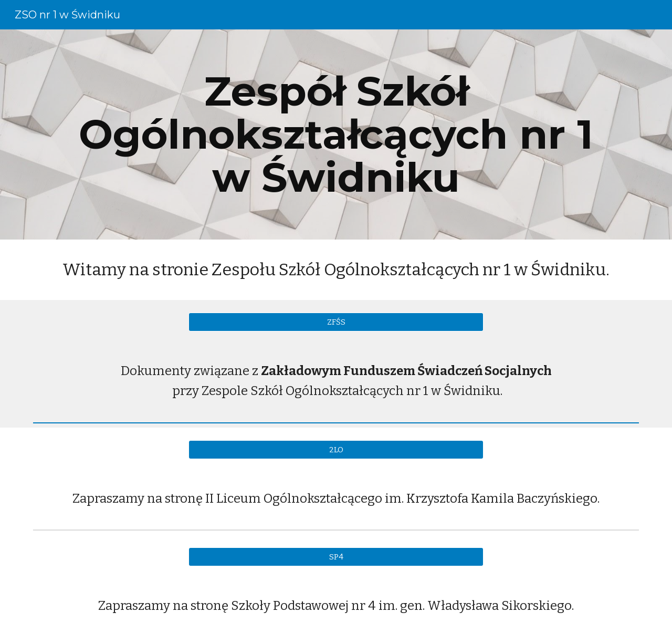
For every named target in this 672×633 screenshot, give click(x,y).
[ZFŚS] (336, 322)
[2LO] (336, 449)
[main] (336, 134)
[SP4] (336, 557)
